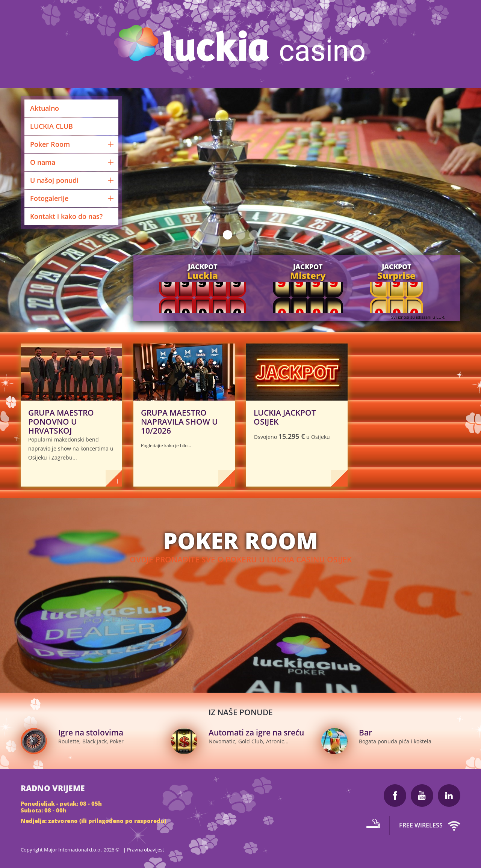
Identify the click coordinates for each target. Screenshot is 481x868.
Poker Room (72, 144)
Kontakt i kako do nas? (66, 216)
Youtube (422, 796)
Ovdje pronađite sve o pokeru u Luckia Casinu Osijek (241, 559)
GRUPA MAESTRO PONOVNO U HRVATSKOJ (61, 422)
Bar (365, 732)
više (114, 478)
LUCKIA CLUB (51, 126)
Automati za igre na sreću (256, 732)
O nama (72, 162)
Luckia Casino (241, 45)
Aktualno (45, 108)
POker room (240, 541)
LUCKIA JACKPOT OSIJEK (285, 417)
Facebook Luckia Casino (395, 796)
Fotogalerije (72, 198)
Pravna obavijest (146, 850)
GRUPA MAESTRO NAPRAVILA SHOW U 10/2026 (179, 422)
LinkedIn (449, 796)
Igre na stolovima (91, 732)
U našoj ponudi (72, 180)
